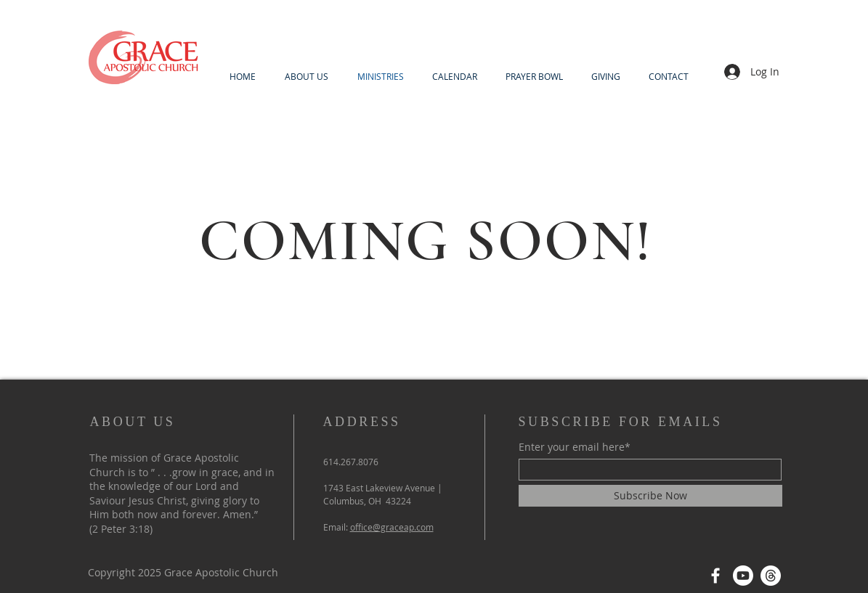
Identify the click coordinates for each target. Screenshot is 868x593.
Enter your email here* (575, 447)
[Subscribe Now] (650, 496)
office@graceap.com (392, 527)
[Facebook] (715, 576)
